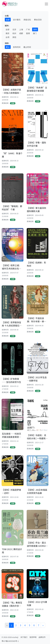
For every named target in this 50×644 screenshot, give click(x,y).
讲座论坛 (27, 20)
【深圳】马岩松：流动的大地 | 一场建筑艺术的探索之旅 (37, 437)
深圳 (35, 29)
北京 (14, 29)
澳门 (35, 33)
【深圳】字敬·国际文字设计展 (37, 144)
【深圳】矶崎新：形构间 (37, 264)
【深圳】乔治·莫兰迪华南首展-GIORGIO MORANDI (37, 544)
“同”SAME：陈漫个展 (12, 155)
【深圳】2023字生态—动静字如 (37, 379)
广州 (28, 29)
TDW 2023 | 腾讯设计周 (12, 551)
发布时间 (17, 47)
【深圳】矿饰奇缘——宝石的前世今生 (11, 380)
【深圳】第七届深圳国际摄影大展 (37, 210)
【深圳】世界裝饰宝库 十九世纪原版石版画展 (12, 324)
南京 (7, 33)
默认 (8, 47)
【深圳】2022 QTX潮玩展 (37, 604)
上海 (21, 29)
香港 (28, 33)
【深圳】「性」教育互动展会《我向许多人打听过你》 (12, 604)
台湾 (7, 37)
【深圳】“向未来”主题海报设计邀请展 (37, 89)
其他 (14, 37)
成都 (21, 33)
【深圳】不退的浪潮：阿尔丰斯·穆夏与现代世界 (37, 320)
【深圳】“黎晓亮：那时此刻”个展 (12, 208)
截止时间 (27, 47)
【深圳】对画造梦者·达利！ (11, 491)
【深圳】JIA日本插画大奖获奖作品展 (37, 491)
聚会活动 (38, 20)
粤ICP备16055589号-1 (10, 641)
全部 (8, 20)
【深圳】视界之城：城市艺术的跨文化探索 (11, 267)
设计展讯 (17, 20)
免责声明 (33, 637)
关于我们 (24, 637)
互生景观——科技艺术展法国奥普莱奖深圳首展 (11, 435)
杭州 (14, 33)
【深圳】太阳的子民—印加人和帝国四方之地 (11, 91)
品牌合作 (42, 637)
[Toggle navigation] (46, 4)
